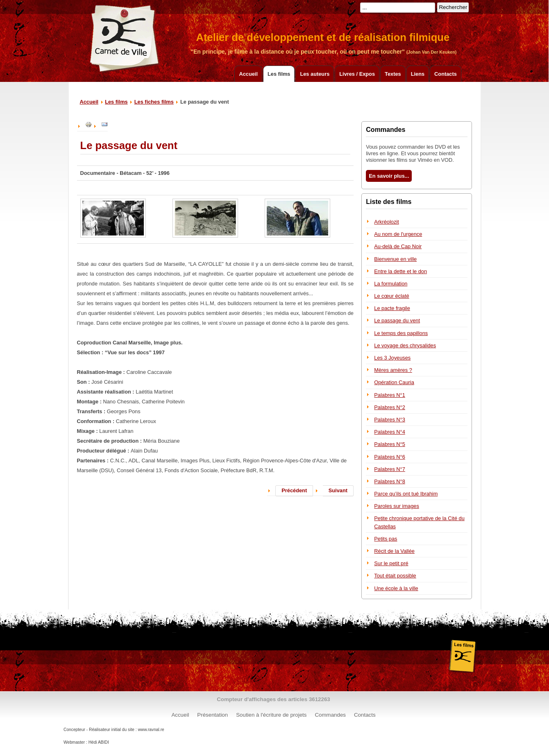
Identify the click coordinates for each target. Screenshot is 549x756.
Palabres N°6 (390, 457)
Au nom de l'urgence (398, 234)
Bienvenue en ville (395, 259)
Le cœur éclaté (391, 296)
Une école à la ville (396, 588)
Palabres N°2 (390, 407)
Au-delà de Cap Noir (398, 246)
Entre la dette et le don (400, 271)
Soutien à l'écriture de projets (271, 715)
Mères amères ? (393, 370)
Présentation (212, 715)
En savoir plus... (389, 176)
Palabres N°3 (390, 420)
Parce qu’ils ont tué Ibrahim (406, 494)
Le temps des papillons (401, 333)
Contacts (446, 74)
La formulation (391, 284)
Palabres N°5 (390, 444)
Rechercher (453, 7)
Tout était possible (395, 576)
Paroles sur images (397, 506)
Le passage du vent (397, 320)
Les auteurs (315, 74)
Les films (279, 74)
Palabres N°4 (390, 432)
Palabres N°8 (390, 481)
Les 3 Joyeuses (392, 358)
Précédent (294, 490)
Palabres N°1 (390, 395)
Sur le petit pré (391, 563)
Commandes (330, 715)
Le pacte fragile (392, 308)
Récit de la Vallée (394, 551)
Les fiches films (154, 102)
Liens (418, 74)
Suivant (338, 490)
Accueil (248, 74)
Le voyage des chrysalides (405, 345)
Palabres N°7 (390, 469)
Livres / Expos (357, 74)
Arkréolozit (386, 222)
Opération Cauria (394, 382)
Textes (393, 74)
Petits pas (386, 539)
